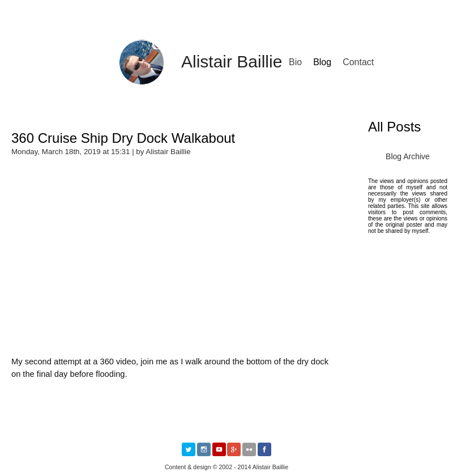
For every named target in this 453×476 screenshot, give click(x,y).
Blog (322, 62)
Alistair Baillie (232, 61)
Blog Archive (408, 156)
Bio (295, 62)
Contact (358, 62)
